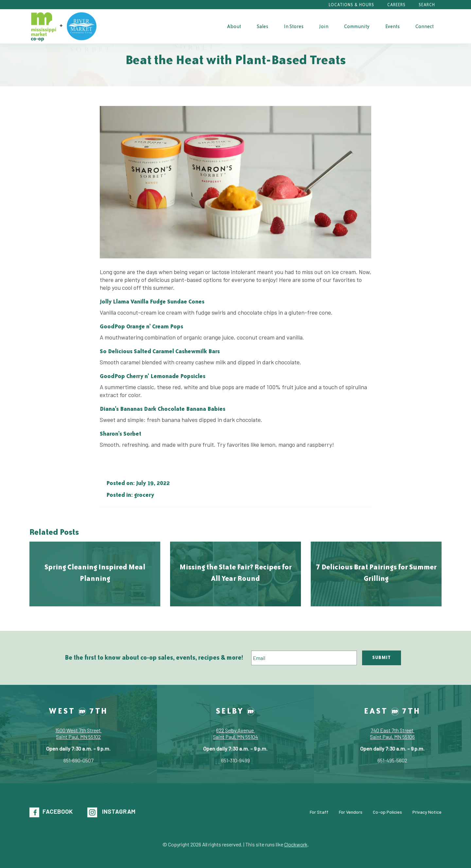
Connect (425, 26)
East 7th (392, 711)
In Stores (294, 26)
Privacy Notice (427, 812)
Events (392, 26)
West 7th (78, 711)
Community (357, 26)
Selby (235, 711)
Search (427, 5)
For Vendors (351, 812)
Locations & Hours (351, 5)
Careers (396, 5)
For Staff (319, 812)
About (234, 26)
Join (324, 26)
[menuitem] (234, 26)
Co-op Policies (387, 812)
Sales (262, 26)
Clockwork (296, 844)
